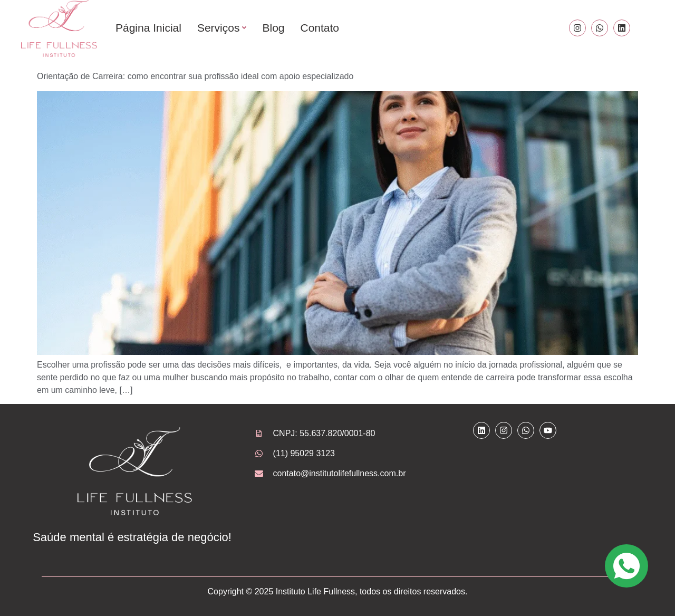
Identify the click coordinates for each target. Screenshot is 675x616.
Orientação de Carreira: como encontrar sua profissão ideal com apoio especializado (195, 76)
